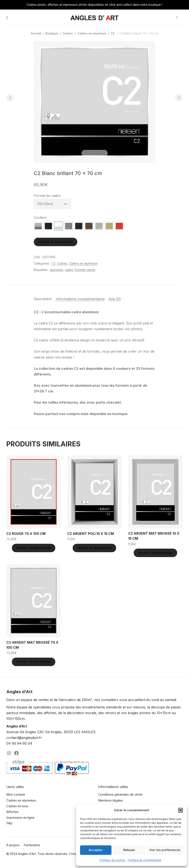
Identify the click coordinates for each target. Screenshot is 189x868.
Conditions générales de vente (120, 794)
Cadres (68, 33)
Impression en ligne (20, 818)
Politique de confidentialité (144, 860)
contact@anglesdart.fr (24, 738)
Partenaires (32, 845)
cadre (69, 270)
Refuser (129, 850)
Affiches (12, 812)
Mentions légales (111, 800)
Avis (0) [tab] (115, 299)
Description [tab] (43, 299)
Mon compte (16, 794)
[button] (181, 810)
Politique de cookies (113, 860)
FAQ (9, 823)
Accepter (96, 850)
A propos (13, 845)
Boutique (52, 33)
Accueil (36, 33)
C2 (113, 33)
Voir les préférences (165, 850)
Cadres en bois (17, 806)
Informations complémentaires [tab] (80, 299)
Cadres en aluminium (92, 33)
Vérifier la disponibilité (56, 242)
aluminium (56, 270)
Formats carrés (85, 270)
